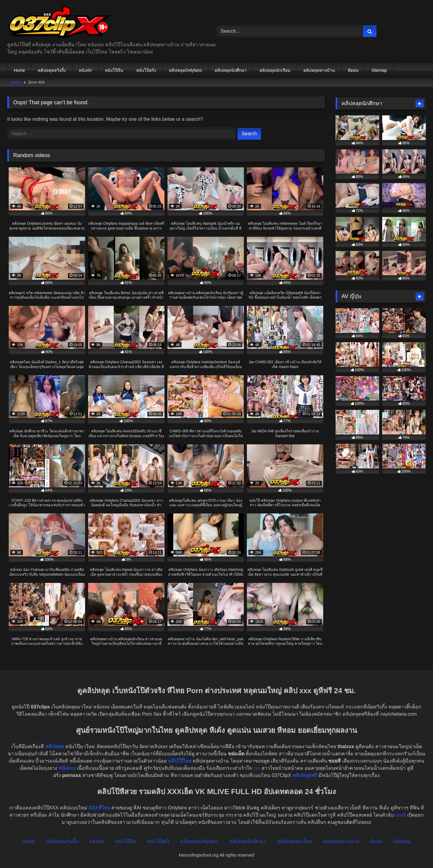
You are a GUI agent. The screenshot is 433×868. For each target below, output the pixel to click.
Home (19, 70)
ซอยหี (399, 815)
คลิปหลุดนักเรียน (275, 70)
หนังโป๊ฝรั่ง (146, 70)
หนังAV (85, 70)
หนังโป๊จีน (114, 70)
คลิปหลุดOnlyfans (185, 70)
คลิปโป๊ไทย (180, 761)
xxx (257, 768)
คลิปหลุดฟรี (305, 775)
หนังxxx (67, 768)
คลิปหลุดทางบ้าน (319, 70)
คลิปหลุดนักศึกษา (231, 70)
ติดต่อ (353, 70)
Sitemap (379, 70)
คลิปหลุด (55, 746)
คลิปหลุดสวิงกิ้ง (52, 70)
